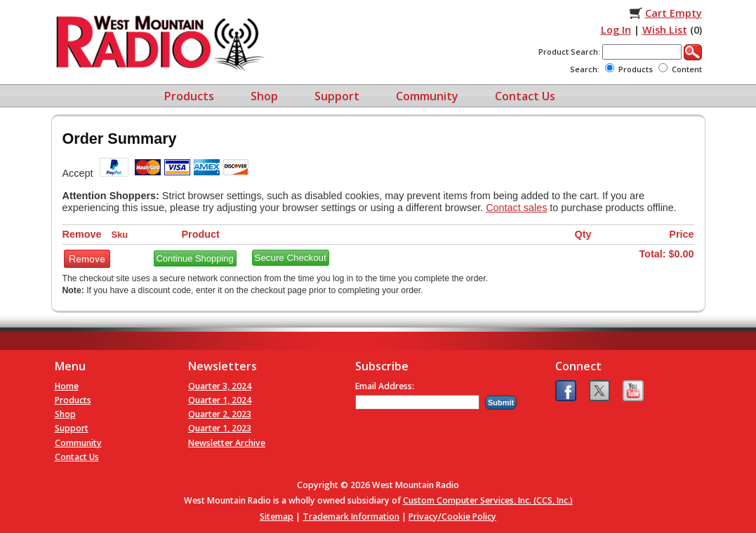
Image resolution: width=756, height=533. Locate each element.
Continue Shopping (195, 258)
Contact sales (516, 208)
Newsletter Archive (227, 443)
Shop (264, 96)
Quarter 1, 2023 (220, 428)
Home (67, 386)
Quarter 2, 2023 (220, 414)
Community (427, 96)
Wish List (665, 30)
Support (337, 96)
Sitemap (277, 517)
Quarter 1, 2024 (220, 400)
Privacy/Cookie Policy (452, 517)
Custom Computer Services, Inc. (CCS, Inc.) (488, 500)
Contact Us (525, 96)
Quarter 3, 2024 (220, 386)
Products (189, 96)
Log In (616, 30)
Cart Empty (674, 13)
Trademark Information (351, 517)
